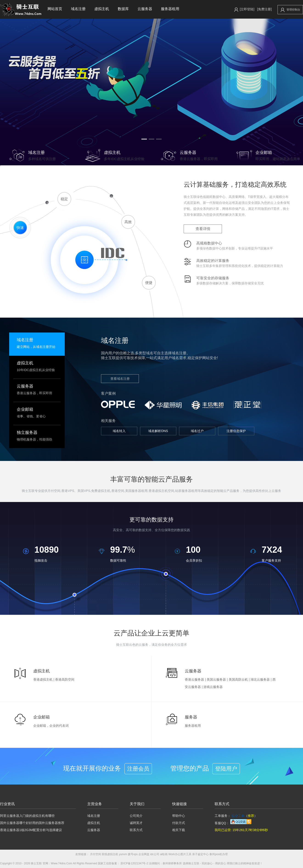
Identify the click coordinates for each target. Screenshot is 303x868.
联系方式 (136, 830)
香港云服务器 (194, 679)
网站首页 (55, 9)
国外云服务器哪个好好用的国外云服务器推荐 (32, 823)
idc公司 (155, 854)
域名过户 (197, 431)
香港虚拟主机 (43, 679)
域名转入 (119, 431)
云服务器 (145, 9)
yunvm (123, 854)
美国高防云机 (238, 679)
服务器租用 (170, 9)
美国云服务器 (216, 679)
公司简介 (136, 816)
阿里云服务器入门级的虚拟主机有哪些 (27, 816)
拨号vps (133, 854)
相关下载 (179, 830)
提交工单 (238, 816)
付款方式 (179, 823)
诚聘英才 (136, 823)
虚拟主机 (102, 9)
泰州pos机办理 (218, 854)
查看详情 (203, 229)
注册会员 (138, 769)
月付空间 (95, 854)
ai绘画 (164, 854)
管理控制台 (290, 10)
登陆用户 (226, 769)
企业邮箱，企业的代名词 (51, 726)
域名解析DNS (158, 431)
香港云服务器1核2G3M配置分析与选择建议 (31, 830)
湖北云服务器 (260, 679)
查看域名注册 (120, 379)
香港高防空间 (65, 679)
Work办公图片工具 (180, 854)
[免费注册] (264, 9)
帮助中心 (179, 816)
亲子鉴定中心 (200, 854)
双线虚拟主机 (110, 854)
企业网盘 (144, 854)
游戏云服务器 (213, 687)
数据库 (123, 9)
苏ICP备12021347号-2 (134, 863)
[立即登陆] (247, 9)
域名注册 (78, 9)
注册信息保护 (236, 431)
